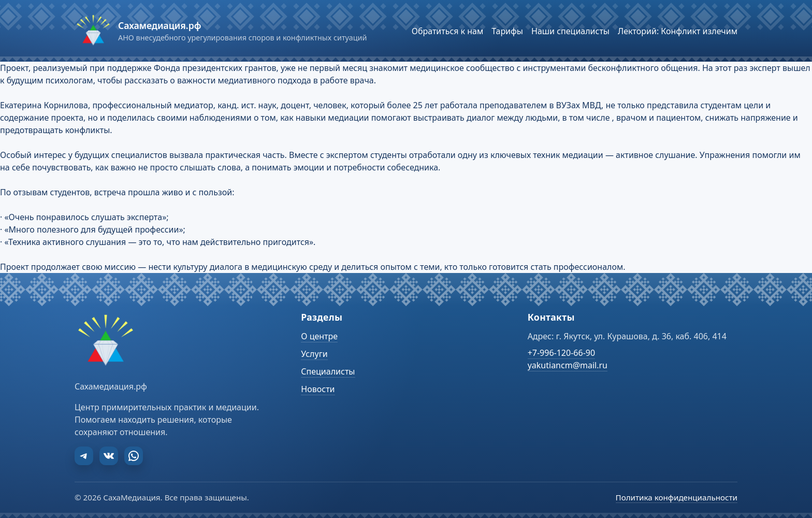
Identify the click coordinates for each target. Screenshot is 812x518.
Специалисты (328, 371)
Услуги (314, 354)
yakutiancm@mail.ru (568, 365)
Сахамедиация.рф (160, 25)
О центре (319, 336)
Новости (318, 389)
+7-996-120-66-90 (561, 353)
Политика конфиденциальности (677, 497)
